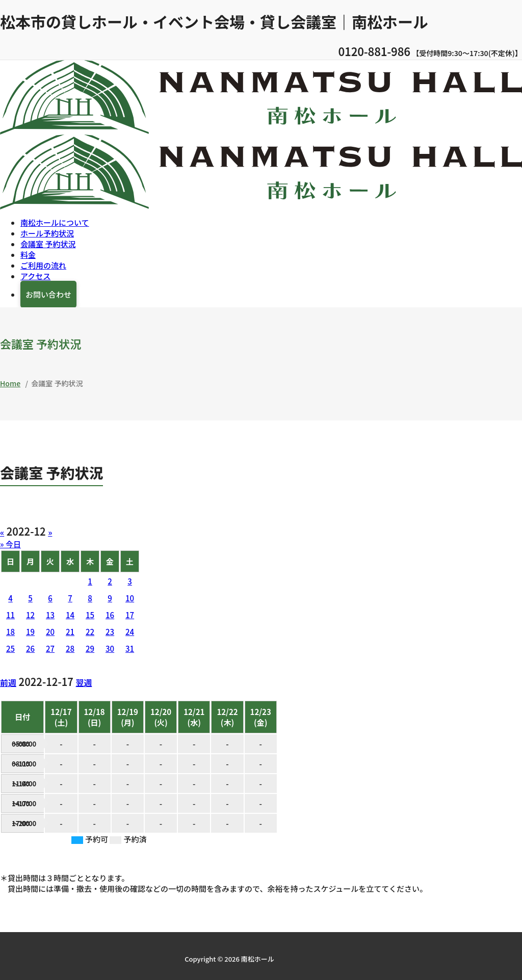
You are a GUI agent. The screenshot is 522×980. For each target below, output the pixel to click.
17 (130, 614)
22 (90, 631)
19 (30, 631)
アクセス (35, 275)
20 (50, 631)
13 (50, 614)
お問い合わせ (48, 294)
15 (90, 614)
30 (110, 648)
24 (130, 631)
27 (50, 648)
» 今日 (10, 544)
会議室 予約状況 (48, 243)
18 (10, 631)
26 (30, 648)
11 (10, 614)
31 (130, 648)
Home (10, 383)
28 (70, 648)
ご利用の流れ (43, 265)
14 (70, 614)
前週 (8, 682)
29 (90, 648)
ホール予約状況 (47, 233)
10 (130, 598)
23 (110, 631)
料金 (28, 254)
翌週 (84, 682)
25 (10, 648)
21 (70, 631)
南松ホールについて (55, 222)
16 (110, 614)
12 (30, 614)
